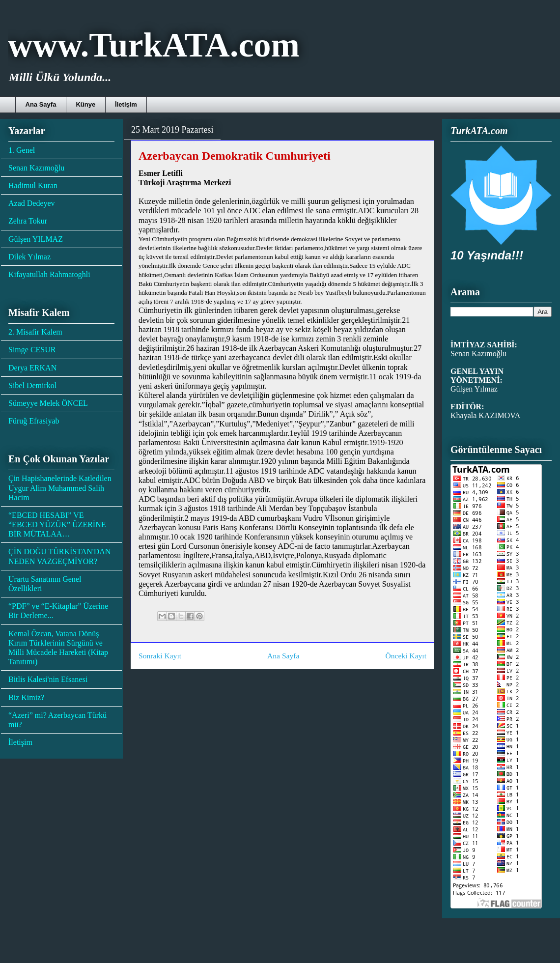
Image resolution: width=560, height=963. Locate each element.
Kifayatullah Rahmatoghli (49, 274)
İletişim (126, 104)
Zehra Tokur (28, 221)
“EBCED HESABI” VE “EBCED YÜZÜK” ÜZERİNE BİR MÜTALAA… (57, 524)
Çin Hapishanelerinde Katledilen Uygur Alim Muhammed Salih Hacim (60, 488)
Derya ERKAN (32, 368)
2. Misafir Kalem (35, 332)
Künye (85, 104)
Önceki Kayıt (406, 656)
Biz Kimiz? (26, 697)
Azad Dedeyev (32, 203)
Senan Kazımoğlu (36, 168)
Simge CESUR (32, 350)
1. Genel (22, 150)
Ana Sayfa (41, 104)
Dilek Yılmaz (29, 257)
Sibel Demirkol (32, 385)
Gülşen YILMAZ (36, 239)
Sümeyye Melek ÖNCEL (48, 403)
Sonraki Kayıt (160, 656)
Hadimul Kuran (33, 185)
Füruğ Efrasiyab (34, 421)
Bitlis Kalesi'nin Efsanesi (48, 679)
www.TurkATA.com (154, 45)
